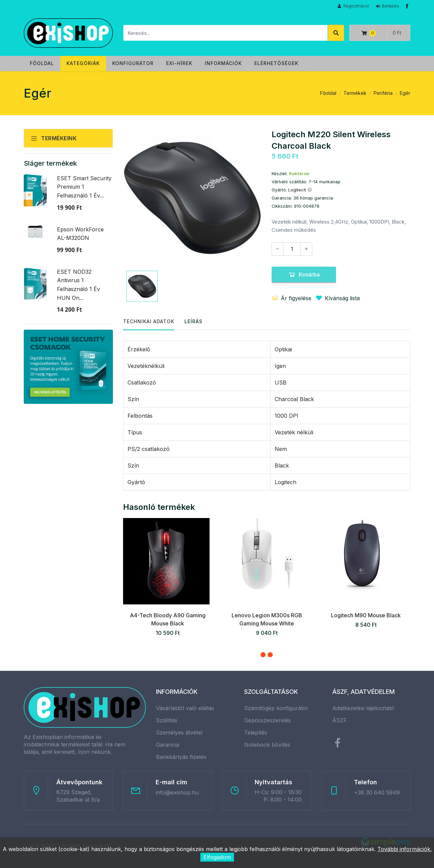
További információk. (405, 849)
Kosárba (304, 274)
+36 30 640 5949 (377, 792)
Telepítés (256, 732)
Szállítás (167, 720)
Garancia (167, 745)
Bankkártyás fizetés (181, 757)
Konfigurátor (133, 63)
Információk (223, 63)
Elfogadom (217, 857)
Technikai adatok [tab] (149, 321)
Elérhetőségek (276, 63)
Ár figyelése (291, 298)
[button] (263, 655)
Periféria (383, 93)
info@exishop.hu (177, 792)
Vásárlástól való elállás (185, 708)
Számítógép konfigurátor (276, 708)
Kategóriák (83, 63)
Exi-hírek (179, 63)
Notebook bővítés (267, 745)
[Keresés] (226, 33)
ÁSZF (340, 720)
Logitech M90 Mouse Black (366, 615)
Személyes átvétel (179, 732)
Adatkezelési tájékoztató (363, 708)
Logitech (300, 190)
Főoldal (42, 63)
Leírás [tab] (193, 321)
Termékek (355, 93)
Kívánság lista (336, 298)
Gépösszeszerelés (268, 720)
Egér (405, 93)
